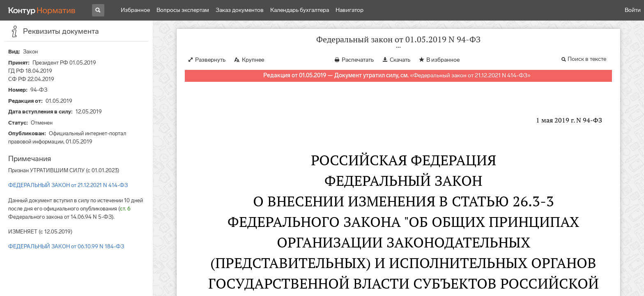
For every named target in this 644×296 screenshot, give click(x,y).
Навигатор (350, 10)
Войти (633, 10)
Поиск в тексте (587, 59)
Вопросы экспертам (183, 10)
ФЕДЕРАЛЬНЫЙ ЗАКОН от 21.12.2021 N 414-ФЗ (68, 185)
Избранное (135, 10)
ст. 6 (125, 209)
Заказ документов (240, 10)
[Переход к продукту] (42, 10)
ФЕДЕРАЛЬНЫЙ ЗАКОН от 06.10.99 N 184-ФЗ (66, 246)
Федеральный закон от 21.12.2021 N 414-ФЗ (470, 75)
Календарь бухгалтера (300, 10)
